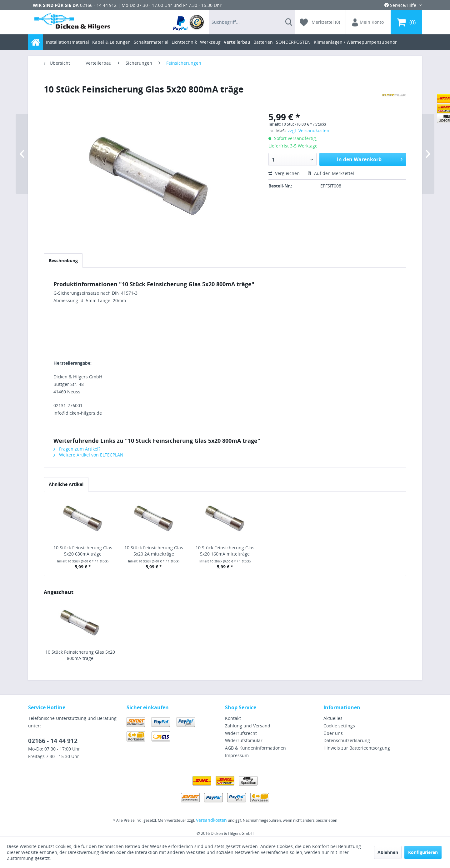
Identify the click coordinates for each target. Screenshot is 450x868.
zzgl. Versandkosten (309, 130)
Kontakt (233, 718)
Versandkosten (211, 820)
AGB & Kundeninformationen (255, 748)
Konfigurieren (423, 852)
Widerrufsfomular (244, 740)
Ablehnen (388, 852)
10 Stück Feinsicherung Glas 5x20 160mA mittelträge (225, 551)
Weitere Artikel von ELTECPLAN (88, 455)
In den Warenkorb (370, 159)
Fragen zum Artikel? (77, 449)
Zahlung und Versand (248, 726)
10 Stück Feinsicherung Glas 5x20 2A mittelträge (154, 551)
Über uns (333, 733)
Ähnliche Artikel (66, 484)
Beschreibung (63, 260)
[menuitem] (189, 22)
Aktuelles (333, 718)
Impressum (237, 755)
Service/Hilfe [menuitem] (401, 5)
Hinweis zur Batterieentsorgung (357, 748)
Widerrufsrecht (241, 733)
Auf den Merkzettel (331, 173)
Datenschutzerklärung (347, 740)
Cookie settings (339, 726)
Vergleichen (284, 173)
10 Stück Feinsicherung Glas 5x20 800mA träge (80, 655)
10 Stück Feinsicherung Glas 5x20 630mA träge (83, 551)
